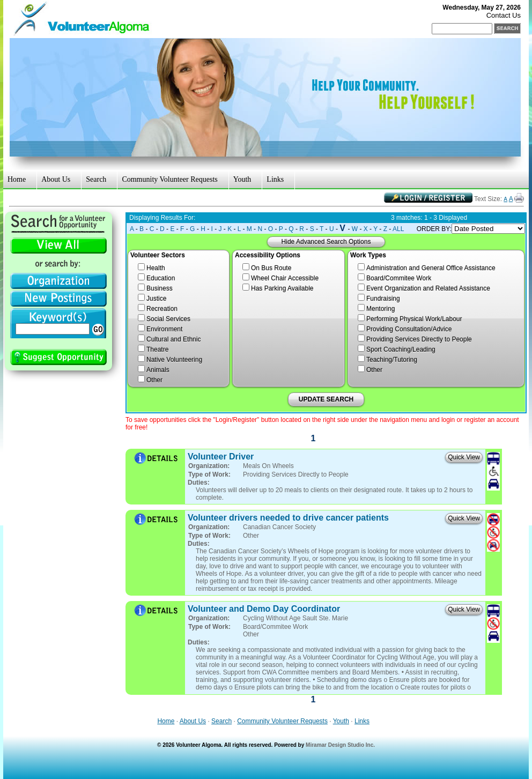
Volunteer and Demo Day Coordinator (264, 609)
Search (96, 179)
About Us (56, 179)
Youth (242, 179)
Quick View (464, 457)
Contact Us (504, 15)
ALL (398, 229)
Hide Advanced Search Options (326, 242)
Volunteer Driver (221, 457)
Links (275, 179)
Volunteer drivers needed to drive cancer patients (288, 518)
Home (17, 179)
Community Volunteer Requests (169, 179)
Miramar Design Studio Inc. (340, 745)
